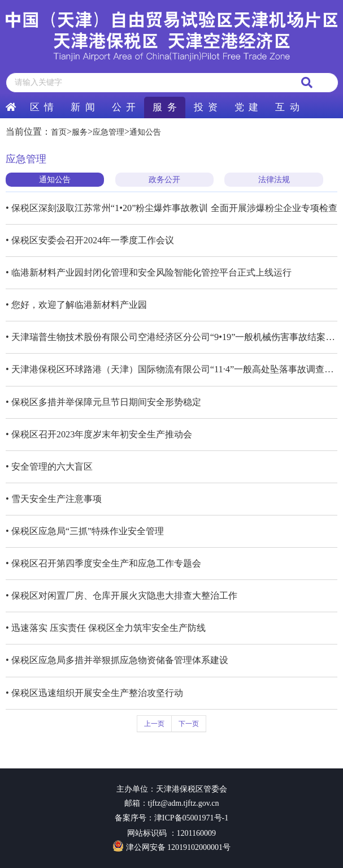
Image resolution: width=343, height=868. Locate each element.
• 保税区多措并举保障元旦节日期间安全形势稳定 (103, 402)
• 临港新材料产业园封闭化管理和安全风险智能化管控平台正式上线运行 (149, 272)
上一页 (154, 724)
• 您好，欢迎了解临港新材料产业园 (76, 305)
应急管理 (108, 132)
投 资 (206, 107)
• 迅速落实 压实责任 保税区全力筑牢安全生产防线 (106, 628)
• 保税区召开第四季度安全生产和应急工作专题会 (103, 563)
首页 (59, 132)
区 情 (42, 107)
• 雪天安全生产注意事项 (54, 499)
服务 (80, 132)
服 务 (164, 107)
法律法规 (274, 180)
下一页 (189, 724)
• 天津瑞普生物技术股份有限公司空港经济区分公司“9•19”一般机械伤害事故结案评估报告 (171, 337)
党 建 (246, 107)
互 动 (287, 107)
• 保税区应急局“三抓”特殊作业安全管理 (85, 531)
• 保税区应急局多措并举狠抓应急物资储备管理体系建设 (117, 660)
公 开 (124, 107)
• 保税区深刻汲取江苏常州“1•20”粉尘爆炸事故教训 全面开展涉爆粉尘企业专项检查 (171, 208)
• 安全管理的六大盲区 (49, 467)
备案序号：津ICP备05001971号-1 (171, 818)
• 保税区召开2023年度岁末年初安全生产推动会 (99, 434)
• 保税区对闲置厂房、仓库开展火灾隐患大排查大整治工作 (121, 596)
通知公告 (145, 132)
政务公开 (164, 180)
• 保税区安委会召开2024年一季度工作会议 (90, 240)
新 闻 (83, 107)
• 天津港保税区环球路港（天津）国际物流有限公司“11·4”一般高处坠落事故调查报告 (171, 369)
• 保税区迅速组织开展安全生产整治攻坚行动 (94, 693)
